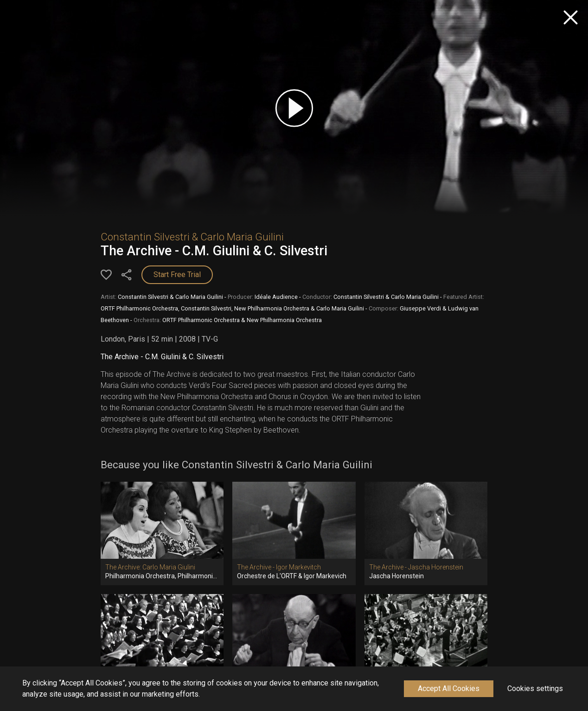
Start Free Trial (177, 275)
